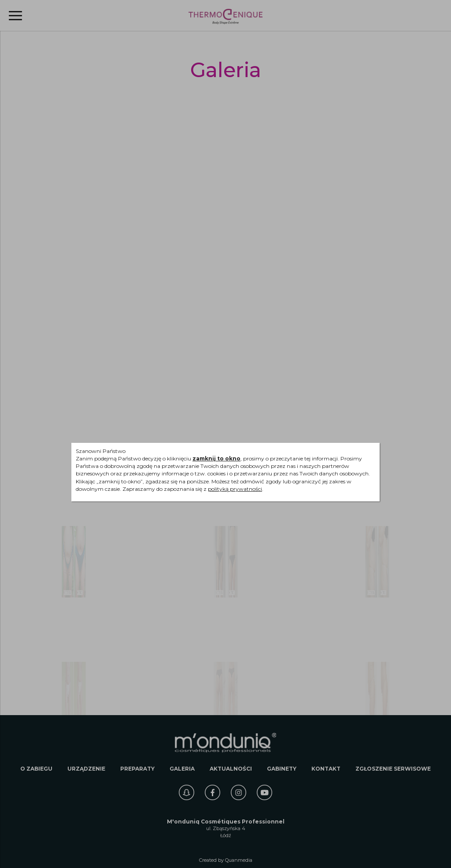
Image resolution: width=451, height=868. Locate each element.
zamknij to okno (216, 458)
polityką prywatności (235, 489)
